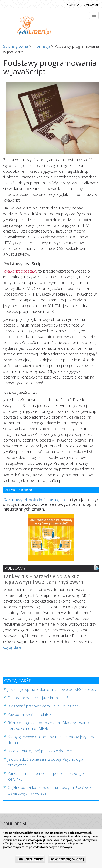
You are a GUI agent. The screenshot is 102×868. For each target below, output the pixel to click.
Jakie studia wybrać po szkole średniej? (41, 751)
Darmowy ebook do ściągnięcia (34, 500)
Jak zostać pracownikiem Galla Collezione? (44, 706)
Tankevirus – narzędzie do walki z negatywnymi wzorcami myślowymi (44, 579)
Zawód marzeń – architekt (30, 714)
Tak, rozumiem (30, 859)
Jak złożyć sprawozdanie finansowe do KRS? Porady (52, 689)
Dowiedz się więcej (67, 859)
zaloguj (91, 4)
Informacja (41, 46)
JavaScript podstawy (20, 271)
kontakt (74, 4)
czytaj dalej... (13, 647)
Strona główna (16, 46)
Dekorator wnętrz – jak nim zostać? (38, 698)
